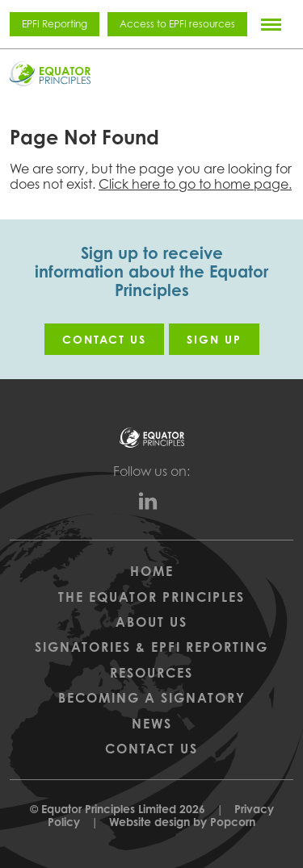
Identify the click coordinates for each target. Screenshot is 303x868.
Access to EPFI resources (177, 24)
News (152, 724)
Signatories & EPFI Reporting (151, 647)
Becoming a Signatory (152, 698)
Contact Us (151, 749)
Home (152, 571)
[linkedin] (152, 505)
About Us (151, 622)
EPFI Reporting (55, 24)
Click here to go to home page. (195, 184)
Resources (151, 673)
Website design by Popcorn (182, 822)
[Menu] (271, 24)
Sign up (214, 339)
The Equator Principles (151, 597)
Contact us (104, 339)
